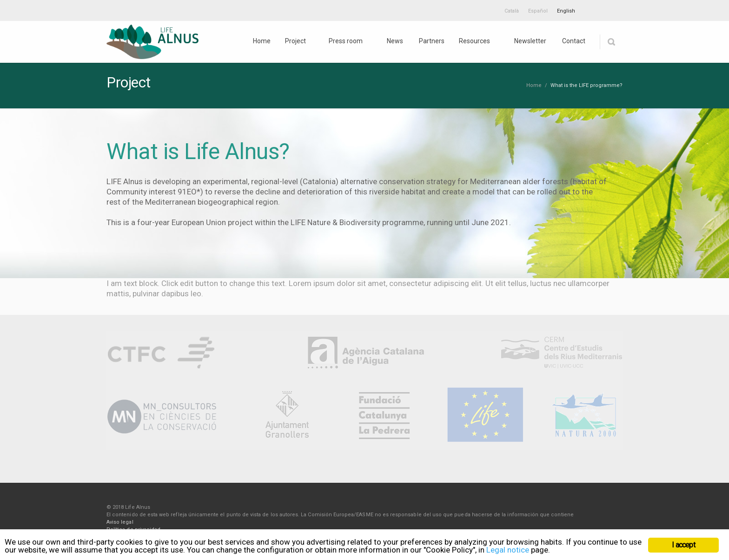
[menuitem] (512, 10)
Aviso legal (120, 522)
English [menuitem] (566, 11)
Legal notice (508, 550)
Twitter (594, 9)
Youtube (613, 9)
